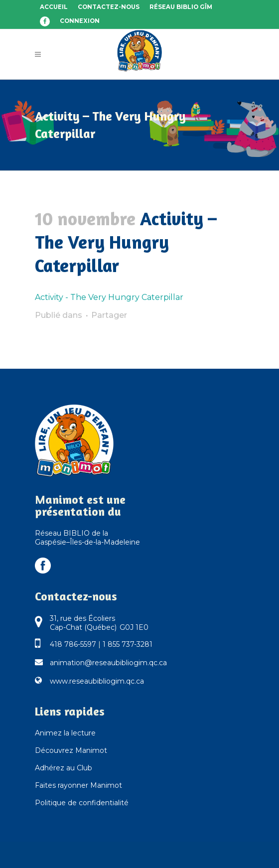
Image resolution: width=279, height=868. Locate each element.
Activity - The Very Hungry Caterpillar (109, 297)
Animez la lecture (65, 733)
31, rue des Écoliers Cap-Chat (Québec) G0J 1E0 (99, 623)
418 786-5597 (73, 644)
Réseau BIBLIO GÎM (181, 7)
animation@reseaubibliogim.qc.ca (108, 663)
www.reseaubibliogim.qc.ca (97, 681)
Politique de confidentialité (82, 803)
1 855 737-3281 (128, 644)
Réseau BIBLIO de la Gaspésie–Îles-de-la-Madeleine (87, 538)
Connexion (80, 21)
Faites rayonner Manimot (78, 785)
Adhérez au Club (64, 768)
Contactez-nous (109, 7)
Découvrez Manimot (71, 750)
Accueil (54, 7)
